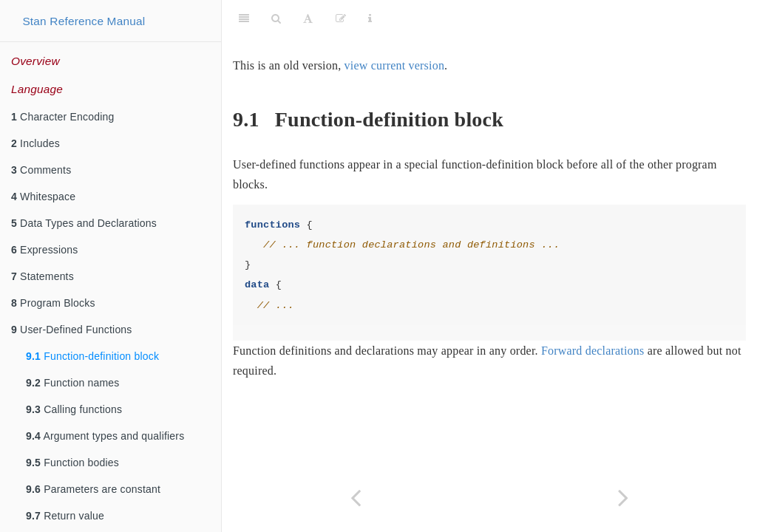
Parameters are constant (93, 489)
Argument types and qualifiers (105, 436)
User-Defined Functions (72, 330)
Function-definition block (92, 356)
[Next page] (623, 498)
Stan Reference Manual (84, 21)
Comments (41, 170)
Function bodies (72, 463)
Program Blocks (53, 303)
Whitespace (43, 197)
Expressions (45, 250)
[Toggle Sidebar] (244, 18)
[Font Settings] (308, 18)
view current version (395, 65)
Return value (65, 516)
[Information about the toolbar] (370, 18)
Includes (35, 143)
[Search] (276, 18)
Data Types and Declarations (84, 223)
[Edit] (341, 18)
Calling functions (74, 409)
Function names (73, 383)
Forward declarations (593, 351)
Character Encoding (62, 117)
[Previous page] (356, 498)
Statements (43, 276)
